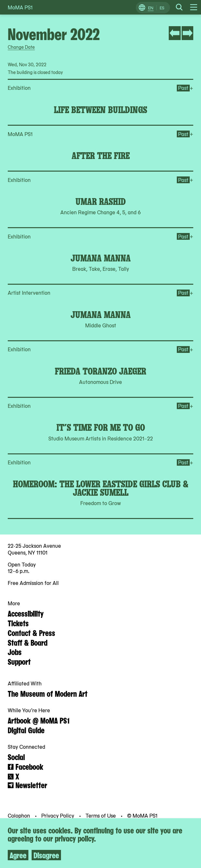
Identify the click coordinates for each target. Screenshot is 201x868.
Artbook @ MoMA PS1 (39, 720)
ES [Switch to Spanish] (162, 8)
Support (19, 661)
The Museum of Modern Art (48, 693)
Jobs (15, 651)
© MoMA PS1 (142, 815)
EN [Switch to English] (151, 8)
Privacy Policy (58, 815)
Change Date (21, 47)
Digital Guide (26, 730)
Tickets (18, 623)
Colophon (20, 815)
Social (16, 757)
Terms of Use (101, 815)
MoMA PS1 (20, 7)
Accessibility (26, 613)
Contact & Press (31, 632)
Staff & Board (28, 642)
